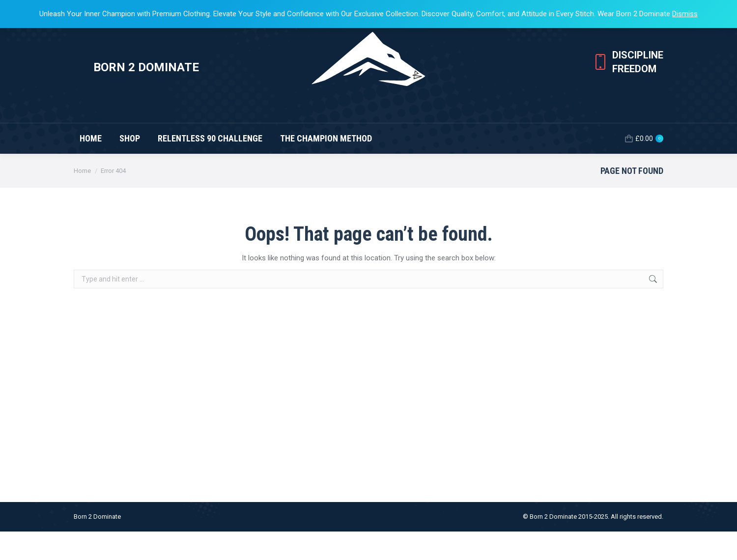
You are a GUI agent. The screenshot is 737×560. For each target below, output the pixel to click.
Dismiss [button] (685, 14)
